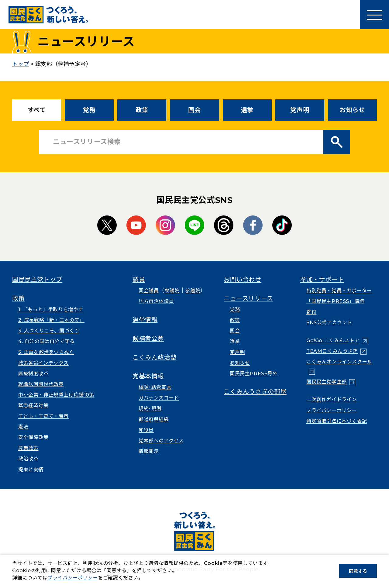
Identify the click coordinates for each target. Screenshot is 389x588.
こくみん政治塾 (155, 357)
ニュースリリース (248, 298)
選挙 (247, 110)
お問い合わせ (243, 280)
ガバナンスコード (159, 398)
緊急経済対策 (33, 406)
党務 (89, 110)
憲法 (23, 427)
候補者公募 (148, 339)
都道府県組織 (154, 420)
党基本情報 (148, 376)
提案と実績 (31, 470)
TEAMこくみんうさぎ (332, 351)
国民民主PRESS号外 (254, 374)
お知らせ (352, 110)
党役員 (146, 430)
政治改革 (28, 459)
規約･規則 (150, 409)
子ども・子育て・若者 (43, 416)
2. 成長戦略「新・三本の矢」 (51, 320)
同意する (358, 571)
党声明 (300, 110)
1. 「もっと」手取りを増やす (51, 309)
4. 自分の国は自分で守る (46, 341)
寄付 (311, 312)
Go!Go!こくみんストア (333, 340)
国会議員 (149, 291)
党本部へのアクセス (161, 441)
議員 (139, 280)
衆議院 (172, 291)
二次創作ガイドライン (332, 399)
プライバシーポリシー (332, 410)
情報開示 (149, 451)
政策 (142, 110)
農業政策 (28, 448)
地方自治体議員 (156, 301)
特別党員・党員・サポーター (339, 291)
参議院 (193, 291)
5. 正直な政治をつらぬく (46, 352)
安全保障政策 (33, 437)
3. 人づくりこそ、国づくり (49, 331)
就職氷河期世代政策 (41, 384)
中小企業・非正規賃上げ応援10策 (56, 395)
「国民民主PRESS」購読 (335, 301)
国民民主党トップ (37, 280)
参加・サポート (322, 280)
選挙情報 (145, 320)
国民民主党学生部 (327, 382)
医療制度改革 (33, 374)
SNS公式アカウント (329, 323)
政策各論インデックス (43, 363)
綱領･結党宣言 (155, 387)
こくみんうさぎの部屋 (255, 392)
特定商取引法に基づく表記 (337, 421)
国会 (194, 110)
